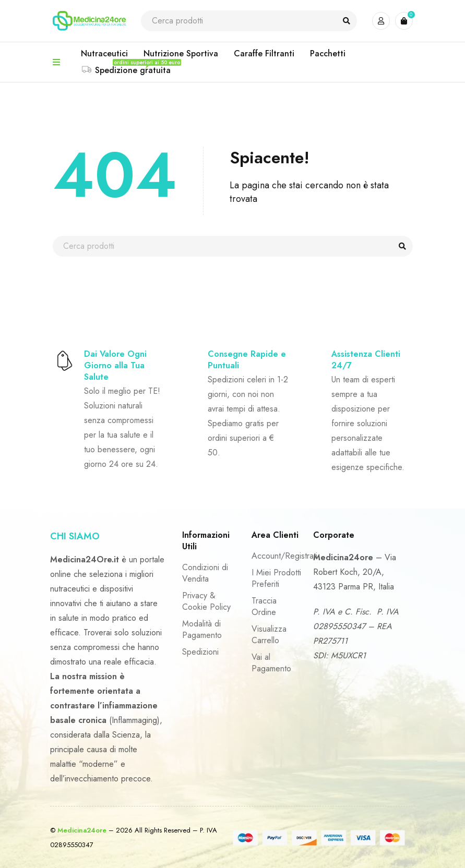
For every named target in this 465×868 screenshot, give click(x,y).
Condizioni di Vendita (205, 573)
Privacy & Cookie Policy (206, 601)
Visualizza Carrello (269, 635)
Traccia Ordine (264, 606)
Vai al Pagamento (271, 663)
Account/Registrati (284, 556)
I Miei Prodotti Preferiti (276, 578)
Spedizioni (200, 652)
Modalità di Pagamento (202, 629)
